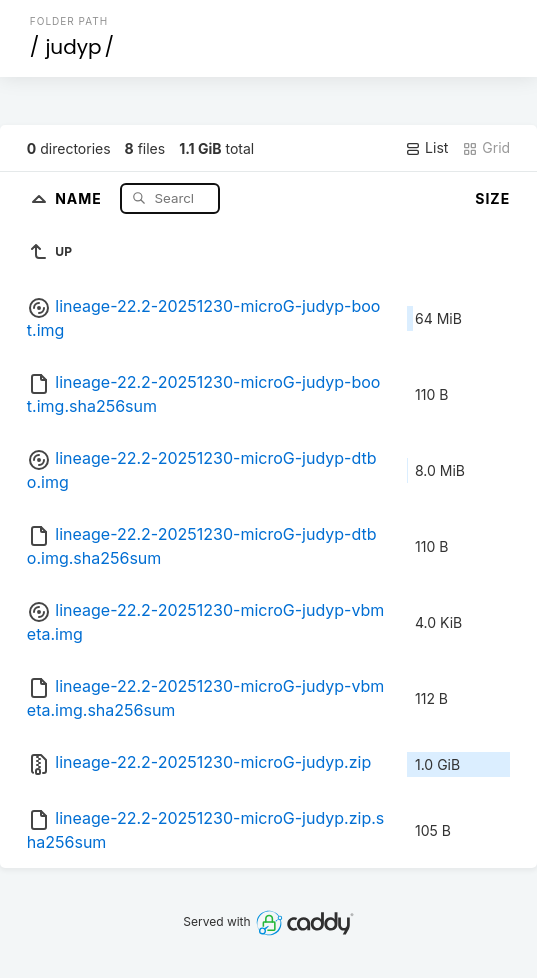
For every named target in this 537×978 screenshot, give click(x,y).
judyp (73, 47)
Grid (486, 148)
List (426, 148)
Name (80, 197)
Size (492, 198)
